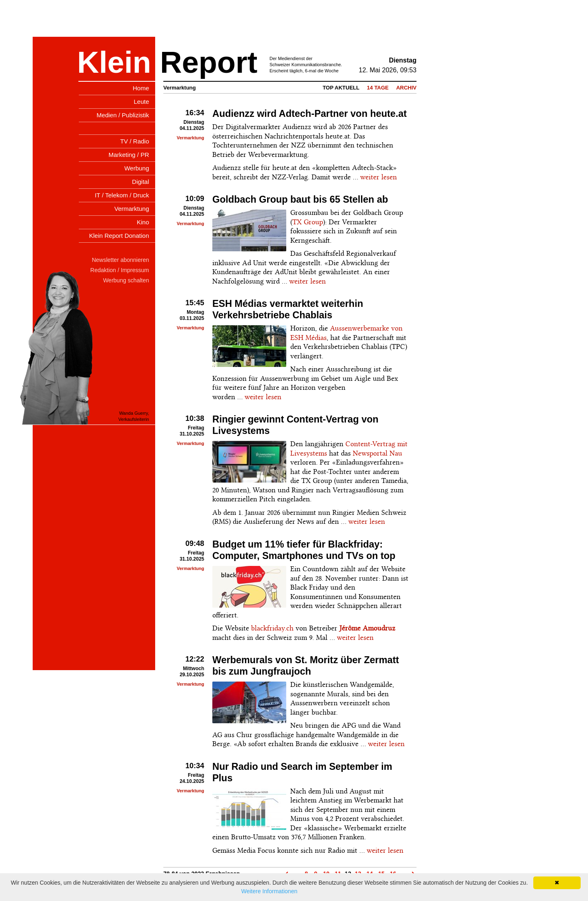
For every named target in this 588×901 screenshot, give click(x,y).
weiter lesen (379, 177)
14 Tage (378, 88)
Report (209, 62)
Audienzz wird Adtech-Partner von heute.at (310, 114)
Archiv (406, 88)
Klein (114, 62)
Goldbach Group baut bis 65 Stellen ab (300, 199)
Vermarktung (190, 138)
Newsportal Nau (378, 453)
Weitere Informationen (269, 891)
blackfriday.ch (272, 628)
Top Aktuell (341, 88)
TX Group (308, 222)
